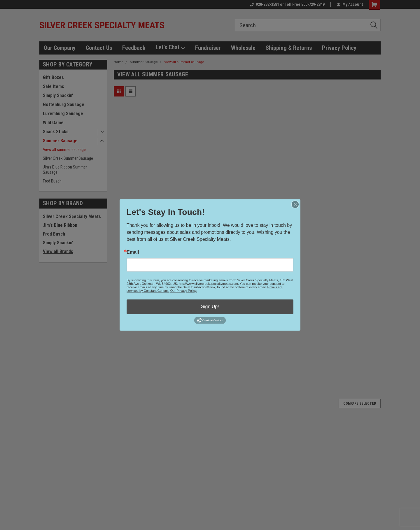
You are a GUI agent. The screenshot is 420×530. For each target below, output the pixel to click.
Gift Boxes (53, 77)
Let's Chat (170, 47)
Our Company (60, 48)
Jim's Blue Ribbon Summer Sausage (65, 170)
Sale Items (54, 86)
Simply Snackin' (58, 95)
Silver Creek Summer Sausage (68, 158)
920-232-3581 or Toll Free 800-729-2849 (287, 4)
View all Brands (58, 251)
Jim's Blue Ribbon (60, 225)
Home (119, 62)
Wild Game (53, 123)
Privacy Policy (339, 48)
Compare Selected (360, 403)
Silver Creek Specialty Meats (72, 216)
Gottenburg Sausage (64, 105)
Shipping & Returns (289, 48)
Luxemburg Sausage (63, 114)
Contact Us (99, 48)
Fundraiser (208, 48)
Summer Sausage (60, 141)
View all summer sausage (64, 150)
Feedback (134, 48)
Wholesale (243, 48)
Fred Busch (52, 181)
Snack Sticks (56, 132)
